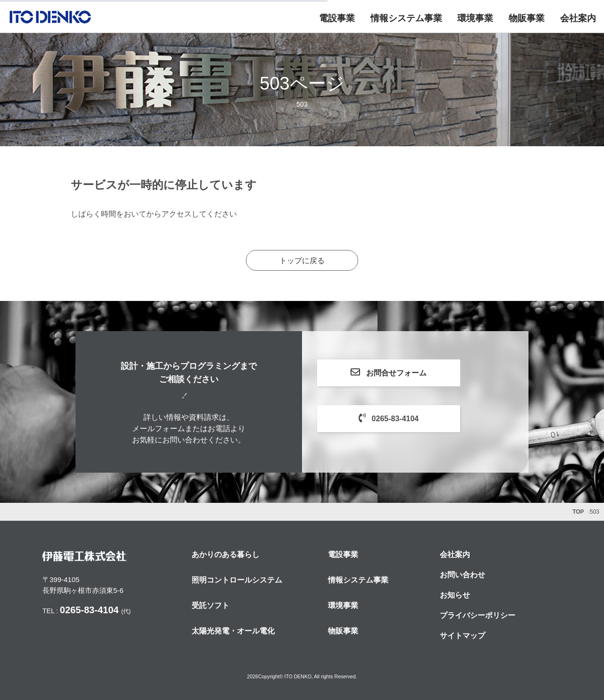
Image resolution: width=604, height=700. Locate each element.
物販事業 (527, 19)
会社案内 (578, 19)
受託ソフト (210, 605)
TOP (578, 512)
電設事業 (336, 19)
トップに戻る (302, 261)
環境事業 (475, 19)
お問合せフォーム (408, 372)
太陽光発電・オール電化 (233, 631)
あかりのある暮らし (226, 554)
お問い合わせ (462, 575)
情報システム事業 (406, 19)
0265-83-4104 (407, 418)
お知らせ (455, 595)
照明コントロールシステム (237, 580)
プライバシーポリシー (478, 615)
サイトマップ (462, 636)
